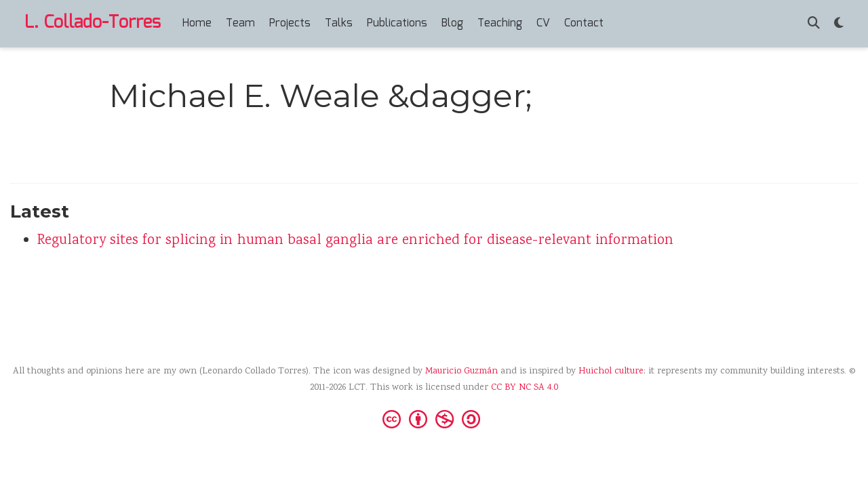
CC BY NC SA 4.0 (525, 388)
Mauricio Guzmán (461, 371)
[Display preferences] (839, 24)
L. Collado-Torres (93, 23)
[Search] (814, 24)
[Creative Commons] (434, 418)
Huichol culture (611, 371)
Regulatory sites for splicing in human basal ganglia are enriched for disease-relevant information (355, 241)
